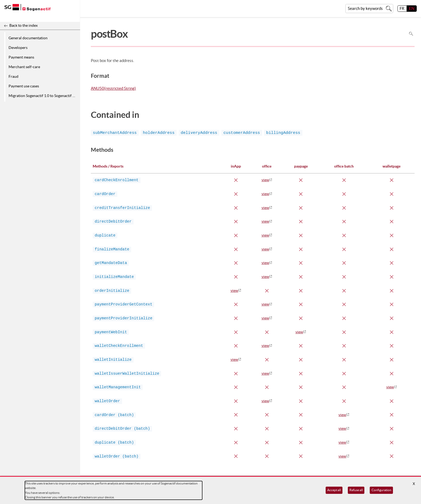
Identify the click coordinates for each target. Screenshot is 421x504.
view (265, 180)
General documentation (28, 38)
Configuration (381, 490)
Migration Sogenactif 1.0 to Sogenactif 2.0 (43, 96)
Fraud (13, 76)
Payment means (21, 57)
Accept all (334, 490)
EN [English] (412, 8)
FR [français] (402, 8)
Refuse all (356, 490)
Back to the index (24, 25)
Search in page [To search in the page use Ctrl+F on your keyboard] (411, 34)
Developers (18, 48)
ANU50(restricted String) (113, 89)
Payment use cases (24, 86)
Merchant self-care (24, 67)
